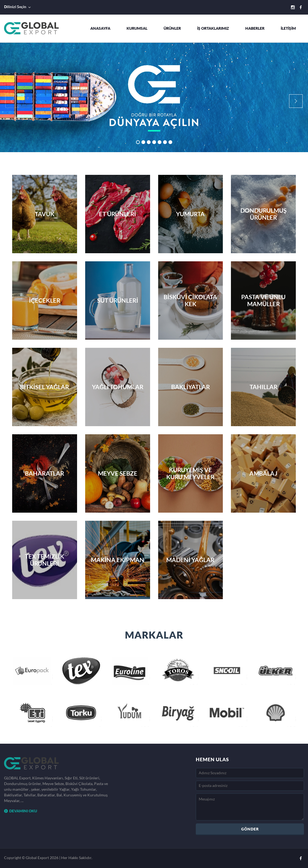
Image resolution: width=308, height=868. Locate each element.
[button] (296, 101)
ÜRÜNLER (172, 28)
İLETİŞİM (288, 28)
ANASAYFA (100, 28)
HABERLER (255, 28)
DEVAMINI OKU (21, 811)
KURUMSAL (137, 28)
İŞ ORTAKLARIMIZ (213, 28)
